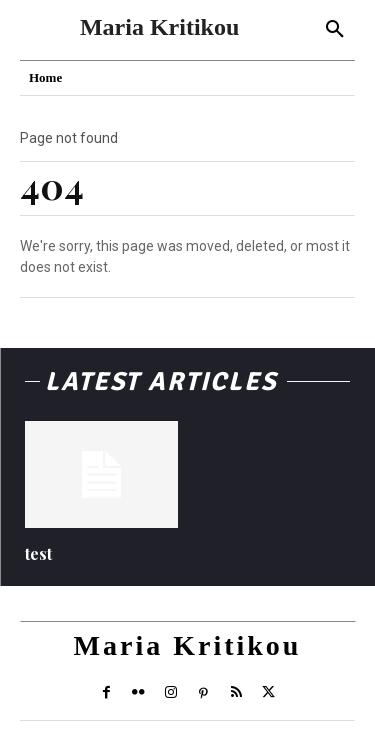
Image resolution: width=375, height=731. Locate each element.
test (38, 553)
